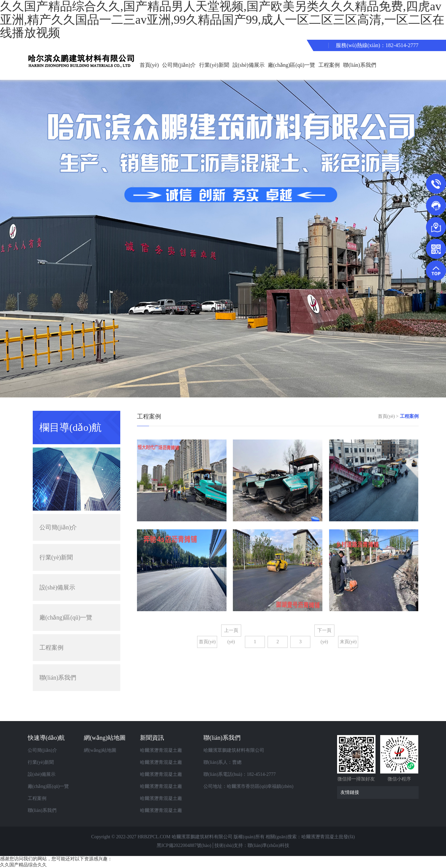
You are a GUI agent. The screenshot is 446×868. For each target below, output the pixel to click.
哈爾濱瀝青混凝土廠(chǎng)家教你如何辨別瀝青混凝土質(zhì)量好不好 (166, 776)
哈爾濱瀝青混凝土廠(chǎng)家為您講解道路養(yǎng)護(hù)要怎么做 (166, 788)
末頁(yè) (348, 642)
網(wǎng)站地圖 (105, 738)
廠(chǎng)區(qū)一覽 (291, 65)
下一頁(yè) (324, 632)
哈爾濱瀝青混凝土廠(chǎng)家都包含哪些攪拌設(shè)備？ (166, 764)
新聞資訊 (152, 738)
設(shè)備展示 (249, 65)
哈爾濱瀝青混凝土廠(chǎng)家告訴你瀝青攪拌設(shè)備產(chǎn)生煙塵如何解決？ (166, 752)
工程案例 (329, 65)
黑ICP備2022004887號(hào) (184, 845)
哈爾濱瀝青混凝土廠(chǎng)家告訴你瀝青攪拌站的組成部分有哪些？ (166, 812)
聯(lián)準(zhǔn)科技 (268, 845)
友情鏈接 (379, 793)
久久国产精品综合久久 (23, 865)
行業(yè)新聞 (214, 65)
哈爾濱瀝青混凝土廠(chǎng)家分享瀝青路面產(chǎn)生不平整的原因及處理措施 (166, 800)
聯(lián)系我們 (360, 65)
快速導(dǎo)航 (46, 738)
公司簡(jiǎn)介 (179, 65)
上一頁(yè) (231, 632)
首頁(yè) (149, 65)
